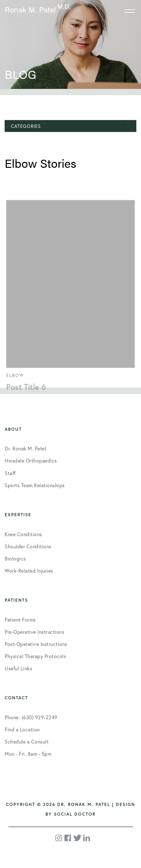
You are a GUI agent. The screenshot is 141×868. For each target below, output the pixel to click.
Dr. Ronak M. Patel (25, 448)
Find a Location (22, 729)
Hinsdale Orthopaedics (31, 461)
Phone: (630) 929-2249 (31, 717)
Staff (10, 473)
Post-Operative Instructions (36, 644)
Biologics (15, 558)
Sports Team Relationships (35, 485)
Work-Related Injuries (29, 571)
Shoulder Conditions (28, 546)
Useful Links (18, 668)
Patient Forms (20, 620)
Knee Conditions (23, 534)
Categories (26, 126)
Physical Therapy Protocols (35, 656)
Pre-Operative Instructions (34, 632)
